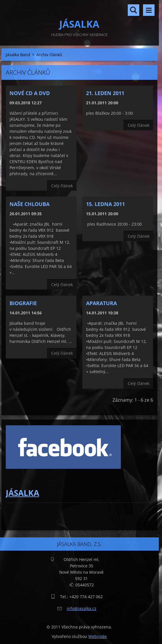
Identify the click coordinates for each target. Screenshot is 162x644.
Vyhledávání (134, 10)
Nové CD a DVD (30, 93)
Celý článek (62, 186)
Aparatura (101, 303)
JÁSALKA (22, 493)
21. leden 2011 (105, 93)
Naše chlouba (29, 204)
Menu (149, 10)
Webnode (98, 636)
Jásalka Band (18, 55)
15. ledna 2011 (105, 204)
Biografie (23, 303)
